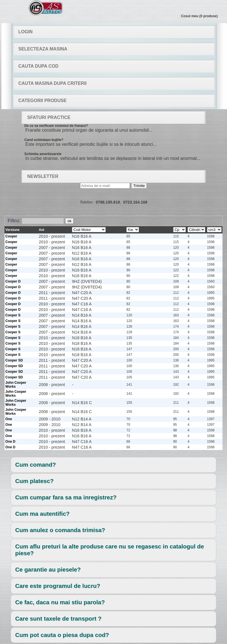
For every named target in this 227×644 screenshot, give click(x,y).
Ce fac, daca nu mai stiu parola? (60, 602)
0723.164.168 (135, 202)
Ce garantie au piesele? (48, 569)
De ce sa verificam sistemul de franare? (56, 126)
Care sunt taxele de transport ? (58, 618)
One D (10, 442)
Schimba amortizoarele (43, 154)
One (9, 419)
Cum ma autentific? (42, 514)
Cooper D (13, 281)
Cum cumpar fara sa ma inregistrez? (66, 497)
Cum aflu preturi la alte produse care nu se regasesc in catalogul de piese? (110, 550)
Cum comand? (36, 465)
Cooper (11, 236)
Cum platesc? (34, 481)
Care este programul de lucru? (58, 586)
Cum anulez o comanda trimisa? (60, 530)
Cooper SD (14, 360)
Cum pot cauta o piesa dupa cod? (62, 635)
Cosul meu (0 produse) (199, 16)
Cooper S (13, 315)
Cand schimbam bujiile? (44, 140)
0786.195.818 (108, 202)
